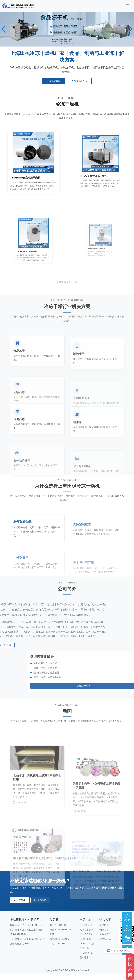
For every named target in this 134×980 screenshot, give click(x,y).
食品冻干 (104, 925)
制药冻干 (104, 930)
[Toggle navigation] (128, 6)
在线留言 (40, 900)
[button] (4, 29)
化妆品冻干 (105, 934)
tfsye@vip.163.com (60, 939)
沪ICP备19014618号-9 (33, 925)
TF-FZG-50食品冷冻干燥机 (30, 169)
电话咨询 (19, 900)
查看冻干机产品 (79, 81)
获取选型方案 (54, 81)
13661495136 (64, 930)
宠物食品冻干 (106, 939)
